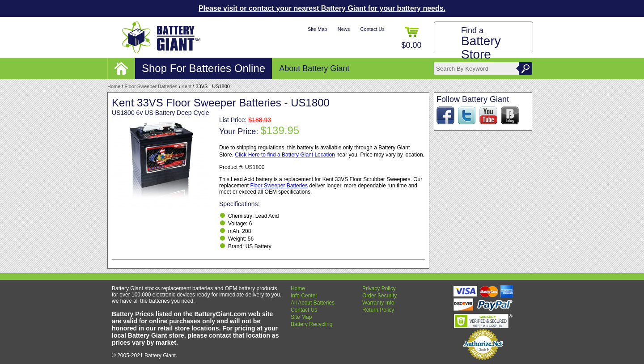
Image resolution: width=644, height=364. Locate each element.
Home (114, 86)
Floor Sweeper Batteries (151, 86)
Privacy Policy (379, 288)
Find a (481, 44)
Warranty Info (378, 303)
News (344, 29)
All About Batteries (313, 303)
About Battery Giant (314, 68)
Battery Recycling (311, 324)
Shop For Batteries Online (203, 68)
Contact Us (373, 29)
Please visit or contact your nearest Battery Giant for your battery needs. (322, 8)
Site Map (317, 29)
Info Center (304, 296)
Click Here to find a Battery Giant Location (285, 155)
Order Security (379, 296)
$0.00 (411, 38)
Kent (187, 86)
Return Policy (378, 310)
